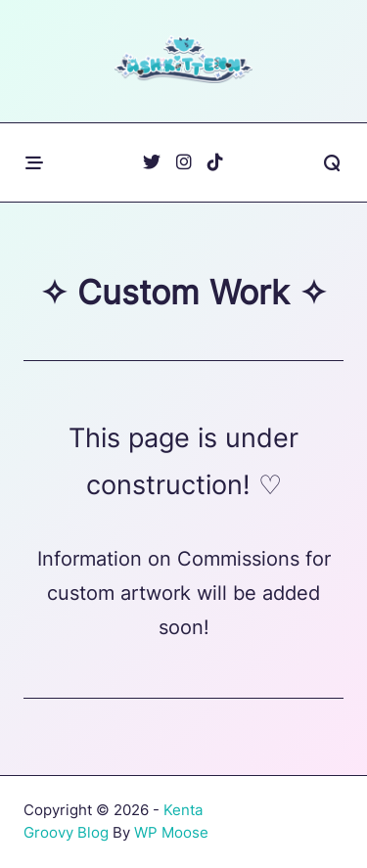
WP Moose (171, 832)
